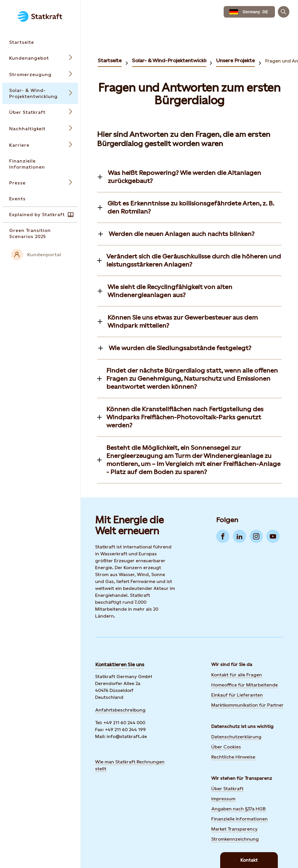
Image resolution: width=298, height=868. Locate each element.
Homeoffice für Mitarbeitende (245, 685)
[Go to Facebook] (223, 536)
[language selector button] (249, 12)
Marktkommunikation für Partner (247, 705)
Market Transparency (234, 829)
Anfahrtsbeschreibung (120, 710)
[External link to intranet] (40, 254)
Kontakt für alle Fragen (237, 675)
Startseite (110, 60)
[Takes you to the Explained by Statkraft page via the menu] (40, 215)
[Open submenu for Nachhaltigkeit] (40, 129)
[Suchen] (284, 12)
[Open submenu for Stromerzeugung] (40, 74)
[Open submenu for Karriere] (40, 145)
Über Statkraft (227, 789)
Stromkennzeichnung (235, 839)
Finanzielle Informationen (239, 819)
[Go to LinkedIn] (239, 536)
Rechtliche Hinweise (233, 757)
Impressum (223, 799)
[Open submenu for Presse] (40, 183)
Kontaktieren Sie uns (120, 664)
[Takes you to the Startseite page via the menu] (40, 42)
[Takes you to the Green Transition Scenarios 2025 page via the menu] (40, 233)
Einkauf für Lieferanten (237, 695)
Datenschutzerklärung (236, 737)
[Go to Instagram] (256, 536)
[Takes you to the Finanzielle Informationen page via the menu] (40, 164)
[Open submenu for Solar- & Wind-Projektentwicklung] (40, 93)
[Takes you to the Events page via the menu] (40, 199)
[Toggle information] (189, 177)
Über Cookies (226, 747)
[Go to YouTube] (273, 536)
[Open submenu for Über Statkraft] (40, 112)
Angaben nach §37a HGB (238, 809)
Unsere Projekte (235, 60)
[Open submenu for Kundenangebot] (40, 58)
